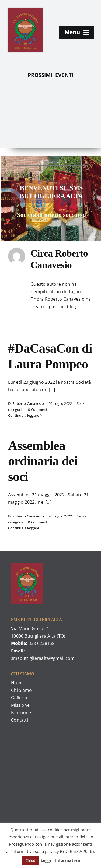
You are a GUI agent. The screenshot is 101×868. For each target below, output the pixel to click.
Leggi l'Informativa (60, 860)
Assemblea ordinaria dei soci (43, 461)
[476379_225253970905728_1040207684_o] (25, 10)
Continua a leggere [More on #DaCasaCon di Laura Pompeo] (24, 415)
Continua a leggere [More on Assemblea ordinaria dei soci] (24, 528)
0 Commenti (38, 409)
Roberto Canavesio (28, 403)
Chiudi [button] (31, 860)
